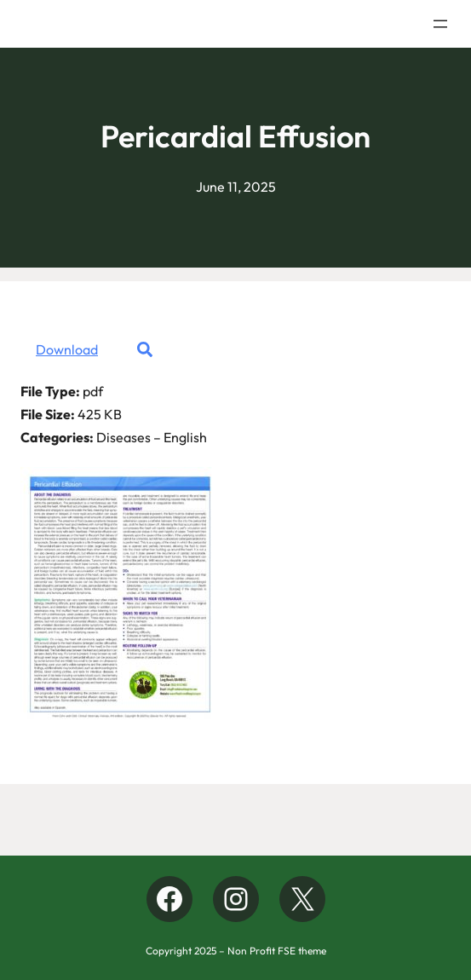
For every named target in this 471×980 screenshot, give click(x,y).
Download (67, 349)
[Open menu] (440, 24)
